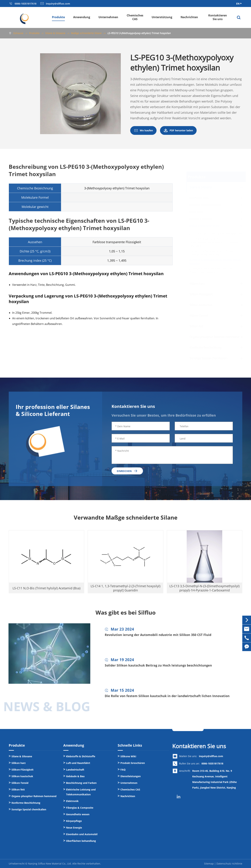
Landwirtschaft (75, 770)
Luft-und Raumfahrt (78, 763)
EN (238, 4)
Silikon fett (196, 326)
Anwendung (82, 17)
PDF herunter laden (178, 131)
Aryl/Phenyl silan (199, 198)
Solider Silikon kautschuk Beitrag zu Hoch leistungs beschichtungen (158, 668)
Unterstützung (162, 17)
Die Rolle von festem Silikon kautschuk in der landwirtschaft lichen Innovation (167, 699)
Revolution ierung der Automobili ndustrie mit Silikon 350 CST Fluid (158, 638)
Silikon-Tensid (198, 316)
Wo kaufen (143, 131)
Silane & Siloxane (55, 33)
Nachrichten (189, 17)
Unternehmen (108, 17)
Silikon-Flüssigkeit (201, 294)
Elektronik (72, 801)
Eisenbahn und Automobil (82, 834)
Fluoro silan (196, 212)
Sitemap (209, 864)
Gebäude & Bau (75, 776)
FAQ (123, 770)
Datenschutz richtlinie (229, 864)
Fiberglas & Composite (80, 808)
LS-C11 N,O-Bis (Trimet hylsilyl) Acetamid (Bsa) (216, 234)
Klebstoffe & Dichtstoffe (81, 756)
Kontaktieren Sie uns (218, 17)
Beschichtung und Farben (81, 783)
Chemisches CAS (135, 17)
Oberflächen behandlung (81, 841)
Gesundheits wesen (78, 814)
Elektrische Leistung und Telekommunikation (81, 792)
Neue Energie (74, 828)
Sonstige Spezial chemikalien (208, 358)
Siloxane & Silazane (200, 219)
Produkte (58, 17)
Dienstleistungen (131, 776)
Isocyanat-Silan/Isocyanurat (205, 205)
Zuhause (18, 33)
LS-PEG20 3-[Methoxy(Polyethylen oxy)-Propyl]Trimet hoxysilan (211, 270)
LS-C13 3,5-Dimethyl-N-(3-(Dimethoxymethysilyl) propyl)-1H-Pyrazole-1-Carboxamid (215, 242)
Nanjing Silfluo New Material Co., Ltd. (50, 864)
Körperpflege (74, 821)
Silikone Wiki (128, 756)
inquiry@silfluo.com (211, 756)
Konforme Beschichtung (205, 348)
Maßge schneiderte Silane (86, 33)
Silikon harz (197, 284)
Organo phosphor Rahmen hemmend (214, 337)
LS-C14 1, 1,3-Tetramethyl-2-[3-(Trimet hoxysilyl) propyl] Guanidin (211, 253)
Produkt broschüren (133, 763)
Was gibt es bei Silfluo (126, 612)
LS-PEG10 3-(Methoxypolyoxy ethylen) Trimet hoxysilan (139, 33)
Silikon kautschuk (201, 305)
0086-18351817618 (212, 763)
